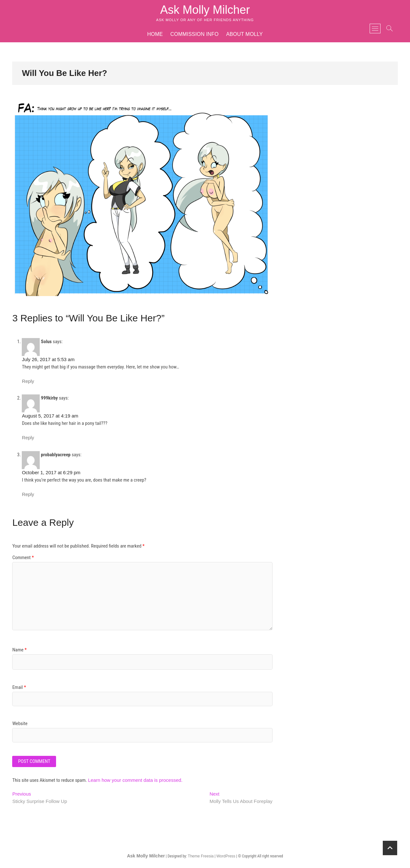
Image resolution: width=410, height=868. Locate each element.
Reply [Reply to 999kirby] (28, 438)
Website (20, 723)
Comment (23, 558)
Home (155, 34)
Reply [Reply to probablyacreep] (28, 494)
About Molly (245, 34)
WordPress (226, 856)
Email (19, 687)
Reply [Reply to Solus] (28, 381)
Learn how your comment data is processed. (135, 780)
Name (19, 650)
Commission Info (195, 34)
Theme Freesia (201, 856)
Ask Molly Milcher (205, 10)
